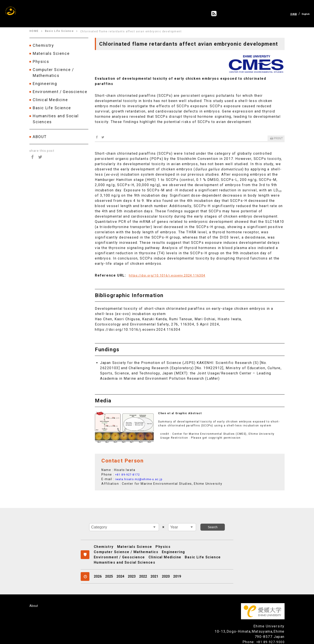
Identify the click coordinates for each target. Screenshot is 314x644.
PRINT (276, 134)
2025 (109, 567)
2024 (120, 567)
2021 (154, 567)
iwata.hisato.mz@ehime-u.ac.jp (142, 475)
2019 (177, 567)
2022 (143, 567)
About (34, 597)
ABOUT (40, 137)
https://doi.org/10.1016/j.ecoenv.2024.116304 (172, 272)
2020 (166, 567)
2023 (132, 567)
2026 (98, 567)
